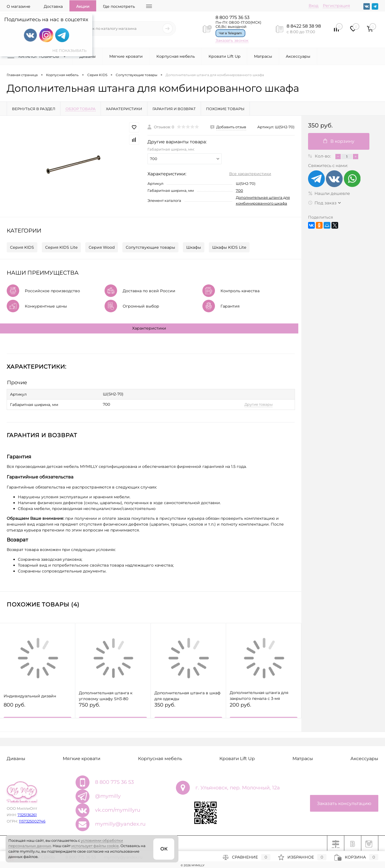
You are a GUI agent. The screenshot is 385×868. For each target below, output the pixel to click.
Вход (313, 6)
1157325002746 (32, 820)
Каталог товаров (38, 56)
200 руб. (264, 708)
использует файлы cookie (95, 846)
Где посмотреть (119, 6)
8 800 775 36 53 (233, 17)
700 (239, 190)
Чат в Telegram (230, 33)
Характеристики (149, 328)
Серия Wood (102, 247)
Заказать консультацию (344, 802)
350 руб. (188, 708)
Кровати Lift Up (224, 56)
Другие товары (252, 403)
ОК (164, 849)
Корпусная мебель (176, 56)
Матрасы (263, 56)
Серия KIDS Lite (61, 247)
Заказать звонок (232, 40)
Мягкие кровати (126, 56)
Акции (83, 6)
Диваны (88, 56)
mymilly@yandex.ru (120, 823)
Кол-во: (323, 156)
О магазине (19, 6)
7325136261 (27, 814)
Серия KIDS (22, 247)
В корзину (339, 141)
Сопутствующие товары (150, 247)
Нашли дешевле (329, 193)
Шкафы (194, 247)
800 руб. (37, 708)
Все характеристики (250, 174)
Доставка (53, 6)
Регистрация (336, 6)
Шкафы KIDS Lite (229, 247)
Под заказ (322, 203)
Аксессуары (298, 56)
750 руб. (113, 708)
